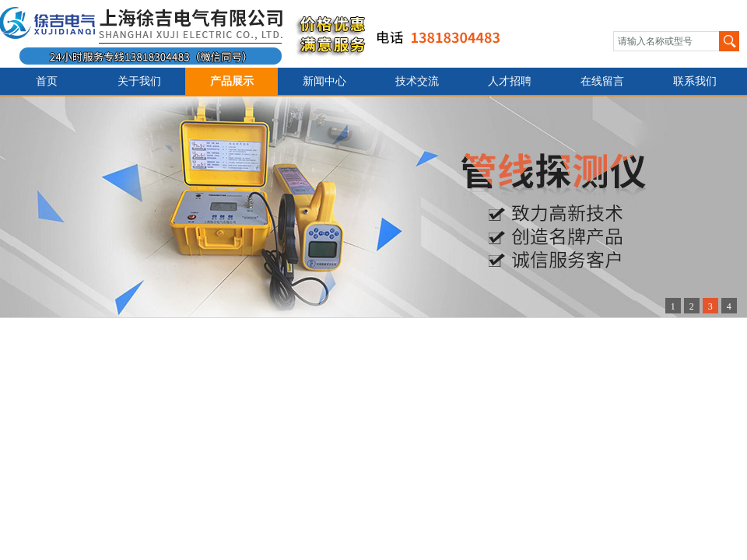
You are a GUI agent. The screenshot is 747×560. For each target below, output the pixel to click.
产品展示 (232, 81)
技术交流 (417, 81)
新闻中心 (324, 81)
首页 (47, 81)
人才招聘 (510, 81)
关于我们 (139, 81)
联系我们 (695, 81)
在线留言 (602, 81)
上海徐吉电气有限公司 (260, 34)
